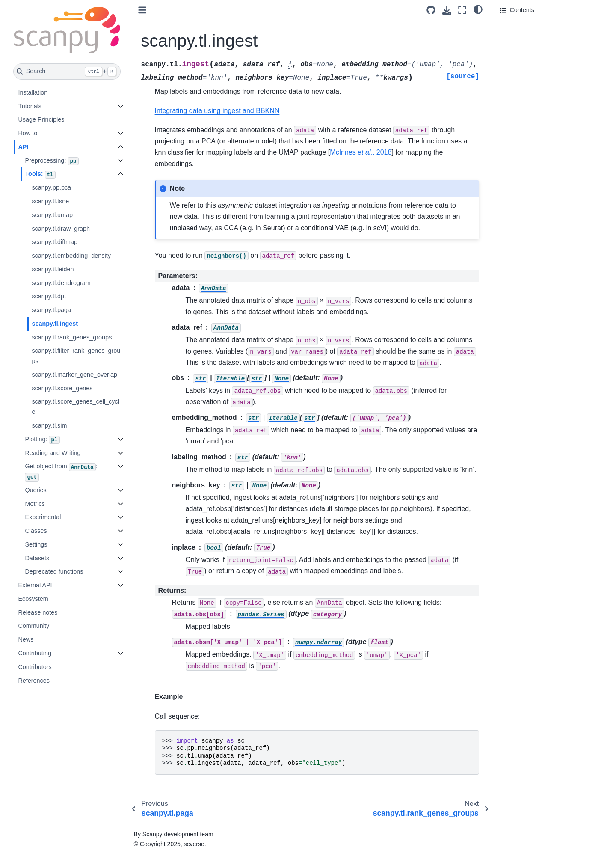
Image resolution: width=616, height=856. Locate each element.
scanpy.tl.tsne (50, 201)
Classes (36, 531)
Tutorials (30, 106)
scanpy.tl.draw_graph (61, 229)
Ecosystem (33, 599)
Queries (36, 490)
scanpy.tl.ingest (55, 324)
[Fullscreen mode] (462, 10)
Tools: (40, 175)
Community (34, 626)
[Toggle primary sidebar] (142, 10)
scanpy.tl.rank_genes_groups (72, 337)
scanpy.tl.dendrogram (61, 283)
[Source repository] (431, 10)
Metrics (35, 504)
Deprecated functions (54, 571)
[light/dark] (478, 9)
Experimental (43, 517)
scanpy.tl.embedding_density (71, 256)
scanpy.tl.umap (52, 215)
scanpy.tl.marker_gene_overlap (74, 374)
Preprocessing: (52, 161)
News (26, 639)
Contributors (35, 667)
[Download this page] (447, 10)
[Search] (67, 71)
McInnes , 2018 (361, 152)
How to (28, 133)
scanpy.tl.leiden (53, 269)
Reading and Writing (53, 453)
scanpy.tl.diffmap (55, 242)
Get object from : (61, 472)
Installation (33, 92)
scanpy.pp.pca (51, 187)
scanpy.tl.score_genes (62, 388)
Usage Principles (41, 119)
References (34, 681)
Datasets (37, 558)
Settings (36, 544)
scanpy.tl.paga (51, 310)
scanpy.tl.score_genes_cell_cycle (76, 407)
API (23, 147)
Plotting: (42, 440)
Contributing (35, 653)
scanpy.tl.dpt (49, 296)
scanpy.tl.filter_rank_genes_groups (76, 356)
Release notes (38, 612)
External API (35, 585)
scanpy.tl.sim (49, 425)
